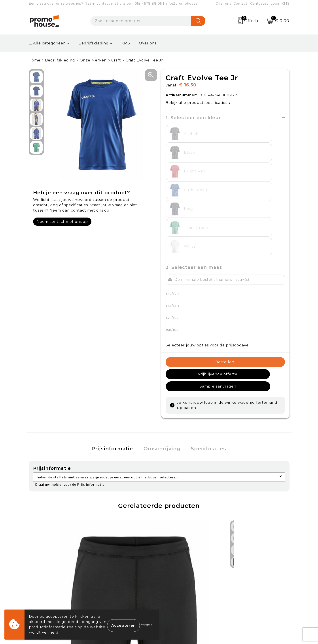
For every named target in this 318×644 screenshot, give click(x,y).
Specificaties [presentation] (205, 362)
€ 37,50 (244, 513)
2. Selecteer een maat (194, 192)
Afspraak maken (116, 583)
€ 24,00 (49, 513)
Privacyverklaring (246, 583)
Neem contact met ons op (62, 221)
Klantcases (259, 4)
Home (35, 60)
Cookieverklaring (246, 573)
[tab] (116, 362)
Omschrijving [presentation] (162, 362)
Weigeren (148, 624)
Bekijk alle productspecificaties (198, 102)
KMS (126, 43)
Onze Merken (93, 60)
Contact (240, 4)
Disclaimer (239, 593)
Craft (116, 60)
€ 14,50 (172, 516)
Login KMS (280, 4)
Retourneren (178, 583)
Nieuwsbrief (112, 573)
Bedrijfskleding (94, 43)
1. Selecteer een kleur (193, 117)
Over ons (223, 4)
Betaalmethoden (181, 573)
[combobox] (141, 21)
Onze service (177, 593)
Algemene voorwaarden (253, 563)
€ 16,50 (106, 516)
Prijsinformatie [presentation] (116, 362)
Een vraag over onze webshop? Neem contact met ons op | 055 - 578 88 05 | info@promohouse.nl (115, 4)
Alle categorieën (47, 43)
